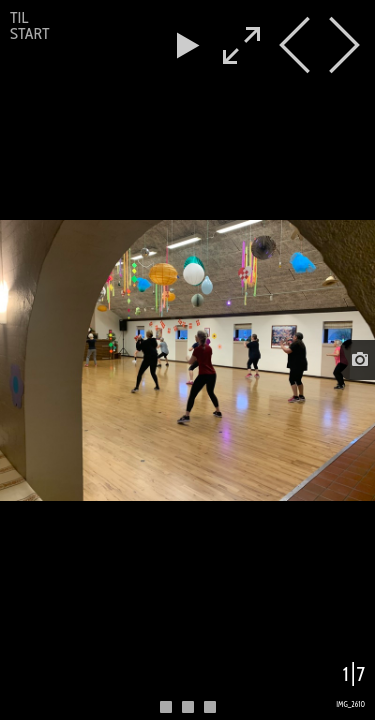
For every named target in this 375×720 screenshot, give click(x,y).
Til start (30, 25)
